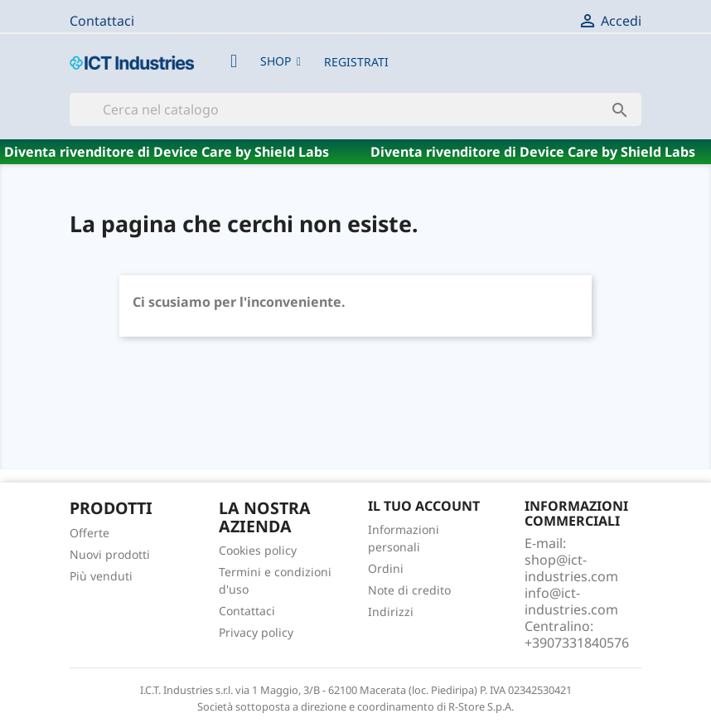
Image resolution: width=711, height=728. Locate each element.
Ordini (386, 568)
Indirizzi (391, 612)
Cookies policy (258, 550)
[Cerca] (355, 109)
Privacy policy (256, 632)
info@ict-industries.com (571, 601)
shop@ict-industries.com (571, 568)
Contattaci (102, 21)
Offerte (89, 533)
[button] (281, 61)
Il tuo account (424, 506)
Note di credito (409, 590)
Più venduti (101, 576)
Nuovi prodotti (110, 554)
